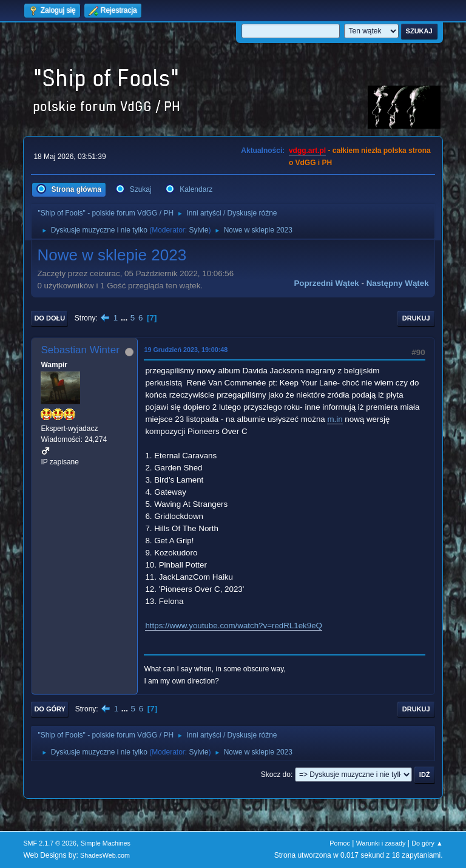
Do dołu (49, 318)
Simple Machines (106, 843)
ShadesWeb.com (105, 855)
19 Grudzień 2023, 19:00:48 (186, 350)
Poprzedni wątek (326, 283)
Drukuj (416, 318)
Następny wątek (398, 283)
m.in (335, 419)
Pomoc (340, 843)
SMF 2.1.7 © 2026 (50, 843)
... (125, 318)
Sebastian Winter (80, 350)
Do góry (50, 709)
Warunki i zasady (381, 843)
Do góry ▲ (427, 843)
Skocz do (276, 775)
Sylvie (198, 230)
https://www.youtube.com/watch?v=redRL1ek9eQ (234, 626)
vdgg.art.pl (307, 151)
